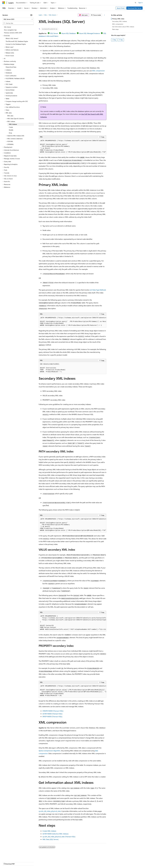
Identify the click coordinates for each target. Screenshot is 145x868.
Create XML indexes (49, 831)
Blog (27, 862)
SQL (46, 15)
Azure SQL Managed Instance (90, 33)
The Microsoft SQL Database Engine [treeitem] (17, 41)
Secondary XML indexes (120, 21)
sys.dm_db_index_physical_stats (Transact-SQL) (59, 837)
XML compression (98, 71)
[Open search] (136, 3)
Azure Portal (121, 8)
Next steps (115, 29)
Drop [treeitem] (10, 133)
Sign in (140, 3)
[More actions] (105, 15)
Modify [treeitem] (11, 130)
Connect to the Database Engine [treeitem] (16, 44)
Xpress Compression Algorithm (50, 751)
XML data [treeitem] (10, 116)
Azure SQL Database (69, 33)
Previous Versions (18, 862)
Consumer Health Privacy (58, 862)
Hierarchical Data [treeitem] (11, 67)
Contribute (36, 862)
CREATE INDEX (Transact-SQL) (53, 711)
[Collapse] (31, 15)
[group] (72, 146)
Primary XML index (118, 19)
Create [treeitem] (11, 127)
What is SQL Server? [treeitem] (12, 38)
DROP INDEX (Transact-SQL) (52, 716)
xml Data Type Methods (98, 290)
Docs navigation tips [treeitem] (10, 30)
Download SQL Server (135, 8)
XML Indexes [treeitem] (13, 124)
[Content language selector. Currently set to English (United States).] (12, 857)
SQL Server (52, 15)
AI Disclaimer (6, 862)
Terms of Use (74, 862)
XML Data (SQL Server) (50, 839)
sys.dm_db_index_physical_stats (50, 811)
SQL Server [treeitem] (8, 27)
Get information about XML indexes (123, 27)
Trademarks (83, 862)
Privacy (44, 862)
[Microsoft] (4, 3)
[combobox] (18, 19)
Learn (40, 15)
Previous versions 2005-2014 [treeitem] (13, 33)
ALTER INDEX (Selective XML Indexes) (55, 834)
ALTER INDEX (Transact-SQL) (52, 714)
